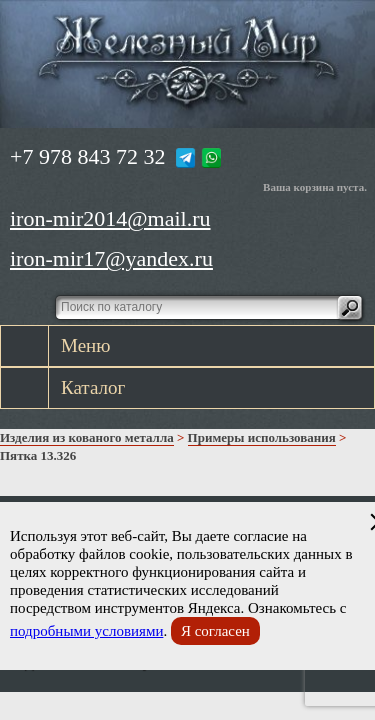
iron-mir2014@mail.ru (110, 218)
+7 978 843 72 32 (87, 156)
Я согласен (215, 631)
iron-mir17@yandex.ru (111, 258)
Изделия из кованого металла (87, 437)
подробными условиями (86, 631)
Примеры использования (262, 437)
